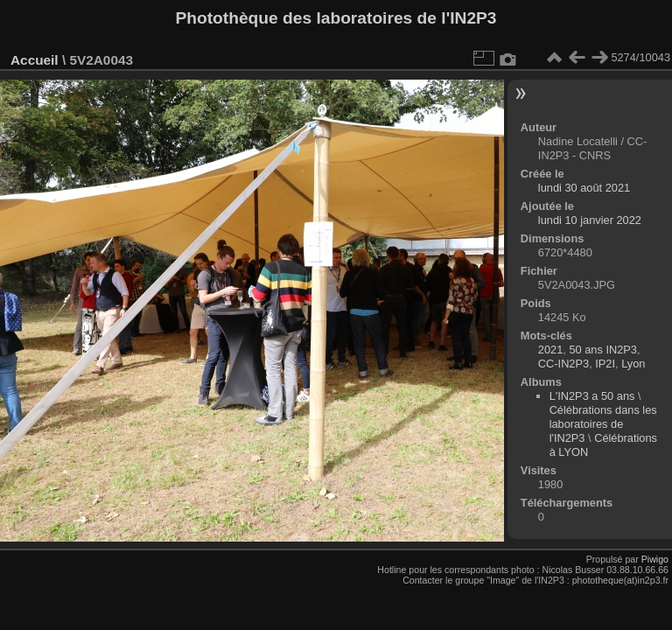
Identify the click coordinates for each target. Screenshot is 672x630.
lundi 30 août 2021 (584, 188)
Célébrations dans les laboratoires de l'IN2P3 (603, 424)
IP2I (605, 364)
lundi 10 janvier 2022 (590, 220)
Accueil (35, 60)
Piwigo (655, 559)
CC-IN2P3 (563, 364)
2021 (550, 350)
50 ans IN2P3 (603, 350)
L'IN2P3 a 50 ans (592, 396)
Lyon (633, 364)
